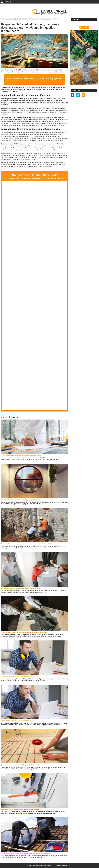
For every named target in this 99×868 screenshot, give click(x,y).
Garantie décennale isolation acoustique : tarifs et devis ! (20, 500)
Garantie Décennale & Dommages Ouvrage (21, 18)
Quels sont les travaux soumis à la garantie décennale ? (20, 765)
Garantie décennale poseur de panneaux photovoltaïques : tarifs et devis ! (26, 853)
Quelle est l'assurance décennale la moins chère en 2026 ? (21, 456)
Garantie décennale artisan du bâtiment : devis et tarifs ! (20, 677)
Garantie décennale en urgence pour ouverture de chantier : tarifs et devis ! (27, 544)
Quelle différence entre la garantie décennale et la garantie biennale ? (25, 632)
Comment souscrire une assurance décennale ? (17, 721)
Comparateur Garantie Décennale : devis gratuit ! (47, 18)
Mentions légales (67, 865)
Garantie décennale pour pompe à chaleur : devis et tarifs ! (21, 588)
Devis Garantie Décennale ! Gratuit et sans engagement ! (35, 80)
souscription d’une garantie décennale (50, 72)
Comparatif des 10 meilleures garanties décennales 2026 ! (21, 809)
